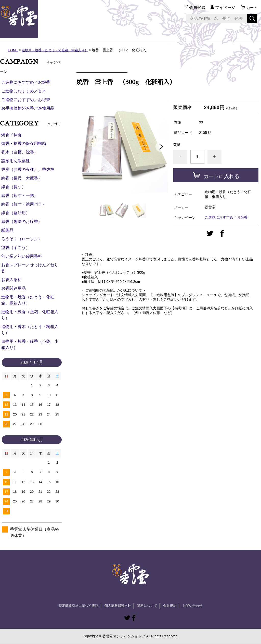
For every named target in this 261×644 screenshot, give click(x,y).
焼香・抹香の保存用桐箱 (24, 143)
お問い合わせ (196, 606)
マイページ (224, 8)
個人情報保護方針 (117, 606)
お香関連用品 (14, 288)
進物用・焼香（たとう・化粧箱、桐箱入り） (58, 50)
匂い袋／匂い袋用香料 (22, 256)
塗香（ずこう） (16, 248)
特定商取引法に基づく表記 (75, 606)
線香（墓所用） (16, 213)
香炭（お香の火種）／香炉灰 (28, 169)
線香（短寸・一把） (20, 195)
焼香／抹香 (11, 135)
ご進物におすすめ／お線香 (26, 100)
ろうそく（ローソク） (22, 239)
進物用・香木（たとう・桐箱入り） (30, 330)
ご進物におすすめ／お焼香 (226, 217)
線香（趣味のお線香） (22, 222)
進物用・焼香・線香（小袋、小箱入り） (30, 344)
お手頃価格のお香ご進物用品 (28, 108)
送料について (148, 606)
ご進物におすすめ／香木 (24, 91)
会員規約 (172, 606)
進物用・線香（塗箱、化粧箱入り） (30, 315)
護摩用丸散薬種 (16, 161)
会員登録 (196, 8)
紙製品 (7, 230)
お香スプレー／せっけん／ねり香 (30, 268)
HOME (13, 50)
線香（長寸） (14, 187)
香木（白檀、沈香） (20, 152)
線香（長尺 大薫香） (22, 178)
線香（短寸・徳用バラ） (24, 204)
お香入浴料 (11, 280)
